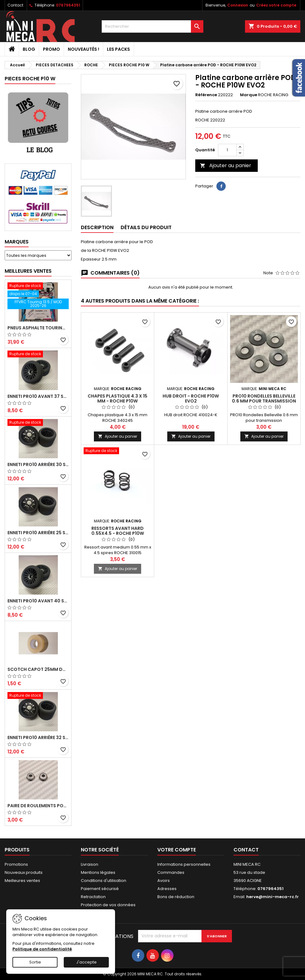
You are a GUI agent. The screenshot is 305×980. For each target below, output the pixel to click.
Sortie (35, 962)
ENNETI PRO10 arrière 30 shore (38, 464)
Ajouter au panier (226, 165)
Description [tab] (97, 227)
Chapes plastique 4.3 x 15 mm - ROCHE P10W (118, 398)
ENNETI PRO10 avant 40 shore (38, 601)
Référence (206, 95)
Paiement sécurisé (100, 889)
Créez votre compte (276, 5)
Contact (15, 5)
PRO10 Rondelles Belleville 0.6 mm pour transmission (264, 398)
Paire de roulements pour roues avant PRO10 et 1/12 (38, 806)
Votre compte (177, 850)
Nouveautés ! (83, 49)
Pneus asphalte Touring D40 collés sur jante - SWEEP (38, 328)
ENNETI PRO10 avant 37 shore (38, 396)
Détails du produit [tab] (146, 227)
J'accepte (86, 962)
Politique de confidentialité (42, 949)
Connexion (238, 5)
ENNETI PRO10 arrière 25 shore (38, 533)
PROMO (51, 49)
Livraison (90, 864)
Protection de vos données (108, 905)
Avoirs (164, 881)
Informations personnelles (184, 864)
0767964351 (68, 5)
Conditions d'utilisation (104, 881)
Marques (17, 242)
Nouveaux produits (24, 872)
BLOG (29, 49)
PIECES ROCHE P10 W (30, 79)
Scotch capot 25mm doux (38, 669)
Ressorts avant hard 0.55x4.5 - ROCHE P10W (118, 531)
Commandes (171, 872)
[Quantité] (227, 150)
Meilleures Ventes (28, 271)
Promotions (16, 864)
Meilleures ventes (22, 881)
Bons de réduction (176, 897)
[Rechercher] (152, 26)
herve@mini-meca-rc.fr (273, 897)
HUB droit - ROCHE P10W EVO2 (191, 398)
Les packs (118, 49)
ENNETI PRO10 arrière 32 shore (38, 737)
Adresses (167, 889)
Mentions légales (98, 872)
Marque (249, 95)
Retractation (93, 897)
